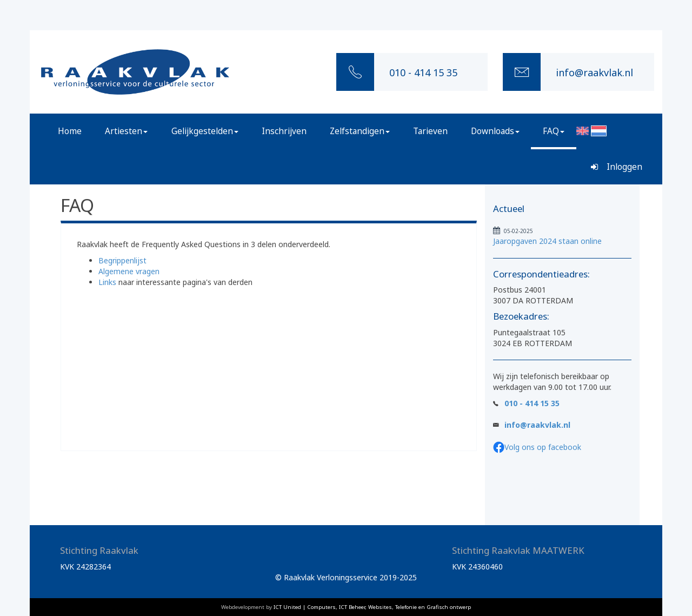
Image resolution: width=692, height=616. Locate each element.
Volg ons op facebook (543, 447)
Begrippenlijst (122, 260)
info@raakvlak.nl (537, 425)
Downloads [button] (495, 131)
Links (107, 282)
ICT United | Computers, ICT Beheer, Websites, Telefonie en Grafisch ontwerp (372, 607)
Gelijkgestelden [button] (205, 131)
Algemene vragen (129, 271)
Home (70, 131)
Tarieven (430, 131)
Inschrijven (284, 131)
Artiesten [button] (126, 131)
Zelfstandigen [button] (360, 131)
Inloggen (616, 167)
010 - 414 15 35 (532, 403)
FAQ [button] (554, 131)
